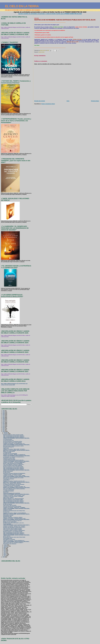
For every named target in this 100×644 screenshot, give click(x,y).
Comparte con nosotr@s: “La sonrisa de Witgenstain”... (14, 462)
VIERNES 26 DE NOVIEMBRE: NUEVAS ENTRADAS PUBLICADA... (17, 438)
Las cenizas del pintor (8, 439)
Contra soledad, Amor (8, 538)
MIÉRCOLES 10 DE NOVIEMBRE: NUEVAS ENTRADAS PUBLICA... (17, 514)
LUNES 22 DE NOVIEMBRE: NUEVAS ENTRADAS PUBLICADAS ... (17, 461)
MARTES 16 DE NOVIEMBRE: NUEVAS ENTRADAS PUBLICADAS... (17, 488)
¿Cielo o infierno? (7, 536)
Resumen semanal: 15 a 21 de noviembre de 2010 (13, 467)
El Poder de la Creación (8, 471)
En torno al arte (6, 512)
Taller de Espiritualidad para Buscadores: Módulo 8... (14, 436)
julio (5, 549)
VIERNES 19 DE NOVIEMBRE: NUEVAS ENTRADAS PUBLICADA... (17, 470)
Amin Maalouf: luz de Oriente (9, 539)
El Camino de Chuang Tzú (8, 447)
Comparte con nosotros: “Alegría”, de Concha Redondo (15, 513)
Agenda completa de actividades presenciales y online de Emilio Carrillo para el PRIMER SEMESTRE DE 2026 (50, 14)
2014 (4, 426)
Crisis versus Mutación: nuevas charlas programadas (14, 489)
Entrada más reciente (40, 101)
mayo (5, 551)
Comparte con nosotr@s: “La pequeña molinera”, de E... (15, 519)
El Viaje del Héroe (7, 472)
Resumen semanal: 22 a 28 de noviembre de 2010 (13, 435)
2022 (4, 416)
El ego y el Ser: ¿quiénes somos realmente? (12, 483)
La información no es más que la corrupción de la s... (14, 457)
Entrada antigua (95, 101)
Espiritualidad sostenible (8, 515)
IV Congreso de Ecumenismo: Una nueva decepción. (14, 484)
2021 (4, 417)
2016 (4, 424)
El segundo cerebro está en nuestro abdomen (12, 443)
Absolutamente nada (7, 516)
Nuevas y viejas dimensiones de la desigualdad (13, 463)
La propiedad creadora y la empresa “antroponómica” (14, 531)
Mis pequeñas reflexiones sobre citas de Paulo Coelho (14, 537)
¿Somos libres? (6, 480)
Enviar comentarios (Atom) (48, 104)
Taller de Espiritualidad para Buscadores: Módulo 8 (14, 468)
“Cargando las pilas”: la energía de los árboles (13, 474)
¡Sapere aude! (6, 448)
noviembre (6, 434)
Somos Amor (6, 492)
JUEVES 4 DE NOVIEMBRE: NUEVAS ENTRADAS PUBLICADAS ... (17, 542)
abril (5, 552)
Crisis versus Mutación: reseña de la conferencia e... (14, 465)
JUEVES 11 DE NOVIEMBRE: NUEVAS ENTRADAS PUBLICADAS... (17, 509)
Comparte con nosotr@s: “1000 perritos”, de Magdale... (14, 508)
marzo (5, 553)
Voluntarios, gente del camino (9, 459)
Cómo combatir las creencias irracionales (12, 485)
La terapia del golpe (7, 452)
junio (5, 550)
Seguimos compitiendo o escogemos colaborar (13, 517)
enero (5, 556)
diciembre (6, 433)
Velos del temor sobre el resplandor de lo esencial (13, 478)
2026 (4, 411)
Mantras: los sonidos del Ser (9, 451)
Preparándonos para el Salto (9, 458)
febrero (5, 555)
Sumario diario (42, 52)
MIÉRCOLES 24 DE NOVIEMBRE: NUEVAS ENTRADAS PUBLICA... (17, 450)
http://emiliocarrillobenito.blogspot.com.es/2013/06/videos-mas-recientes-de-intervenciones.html (14, 384)
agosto (5, 547)
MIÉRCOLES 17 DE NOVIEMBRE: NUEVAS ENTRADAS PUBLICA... (17, 482)
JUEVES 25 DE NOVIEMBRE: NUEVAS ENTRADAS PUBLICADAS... (17, 445)
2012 (4, 429)
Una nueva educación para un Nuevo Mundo (12, 506)
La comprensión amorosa (8, 491)
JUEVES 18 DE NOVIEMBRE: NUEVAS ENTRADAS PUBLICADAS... (17, 477)
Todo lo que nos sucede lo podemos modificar (13, 529)
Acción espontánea (7, 524)
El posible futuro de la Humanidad (10, 454)
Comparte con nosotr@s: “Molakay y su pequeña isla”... (15, 455)
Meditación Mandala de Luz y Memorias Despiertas (13, 499)
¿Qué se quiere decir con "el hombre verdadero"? (13, 543)
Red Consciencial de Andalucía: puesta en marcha (13, 446)
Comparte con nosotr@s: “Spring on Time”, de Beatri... (14, 526)
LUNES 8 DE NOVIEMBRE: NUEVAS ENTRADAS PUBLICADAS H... (17, 525)
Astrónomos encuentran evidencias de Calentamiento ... (15, 473)
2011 (4, 430)
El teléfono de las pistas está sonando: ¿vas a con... (14, 523)
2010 (4, 431)
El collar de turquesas (8, 504)
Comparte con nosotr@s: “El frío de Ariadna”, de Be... (14, 495)
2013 (4, 427)
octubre (5, 545)
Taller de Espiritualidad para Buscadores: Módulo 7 (14, 501)
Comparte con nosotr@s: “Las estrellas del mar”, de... (14, 444)
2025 (4, 412)
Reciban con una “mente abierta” (10, 522)
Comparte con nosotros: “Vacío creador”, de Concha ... (14, 449)
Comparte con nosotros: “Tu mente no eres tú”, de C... (14, 481)
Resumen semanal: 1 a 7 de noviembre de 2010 (13, 532)
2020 (4, 418)
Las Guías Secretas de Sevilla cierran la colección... (14, 460)
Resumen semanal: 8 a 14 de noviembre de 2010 (13, 500)
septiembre (6, 546)
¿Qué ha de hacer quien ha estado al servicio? (13, 528)
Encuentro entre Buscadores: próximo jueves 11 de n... (14, 527)
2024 (4, 413)
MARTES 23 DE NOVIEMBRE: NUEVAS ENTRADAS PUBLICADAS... (17, 456)
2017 (4, 422)
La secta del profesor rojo (8, 440)
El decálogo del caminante (9, 479)
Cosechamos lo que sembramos (10, 544)
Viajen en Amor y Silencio (8, 498)
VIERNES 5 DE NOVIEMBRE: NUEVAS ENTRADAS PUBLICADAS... (17, 535)
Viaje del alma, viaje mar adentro (10, 505)
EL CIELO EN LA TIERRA (22, 6)
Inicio (68, 101)
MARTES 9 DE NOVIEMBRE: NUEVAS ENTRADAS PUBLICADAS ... (17, 520)
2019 (4, 420)
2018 (4, 421)
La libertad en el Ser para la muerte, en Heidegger (13, 497)
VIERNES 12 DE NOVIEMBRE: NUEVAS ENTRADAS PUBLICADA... (17, 503)
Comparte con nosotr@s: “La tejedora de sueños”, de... (14, 487)
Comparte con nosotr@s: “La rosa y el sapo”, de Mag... (14, 476)
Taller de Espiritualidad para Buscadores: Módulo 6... (14, 533)
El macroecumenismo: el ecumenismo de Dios (13, 441)
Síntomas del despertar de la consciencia (12, 493)
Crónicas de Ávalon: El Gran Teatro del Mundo (13, 466)
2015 (4, 425)
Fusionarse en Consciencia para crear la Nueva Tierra (14, 511)
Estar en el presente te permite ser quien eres (12, 521)
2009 (4, 557)
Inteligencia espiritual (8, 510)
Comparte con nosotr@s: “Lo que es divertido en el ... (14, 540)
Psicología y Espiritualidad (9, 490)
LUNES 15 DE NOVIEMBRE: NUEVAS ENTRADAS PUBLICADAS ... (17, 494)
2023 (4, 415)
